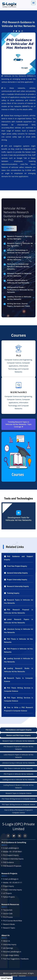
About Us (7, 941)
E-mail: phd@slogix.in (11, 848)
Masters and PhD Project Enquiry (18, 735)
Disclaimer (22, 976)
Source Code (8, 914)
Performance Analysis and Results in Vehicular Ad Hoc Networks (18, 266)
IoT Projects (7, 893)
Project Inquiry (9, 886)
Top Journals (8, 910)
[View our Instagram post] (23, 31)
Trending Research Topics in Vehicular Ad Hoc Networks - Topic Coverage (18, 424)
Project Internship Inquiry (13, 890)
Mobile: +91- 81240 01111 (13, 883)
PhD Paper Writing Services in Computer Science (18, 804)
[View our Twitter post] (17, 31)
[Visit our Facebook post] (14, 31)
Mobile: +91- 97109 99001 (13, 852)
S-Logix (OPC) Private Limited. (18, 973)
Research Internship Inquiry (13, 859)
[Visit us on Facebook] (8, 836)
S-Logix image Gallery (11, 955)
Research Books (9, 924)
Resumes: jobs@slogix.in (12, 952)
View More (10, 228)
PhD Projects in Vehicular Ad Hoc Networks (18, 774)
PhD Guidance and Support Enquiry (19, 730)
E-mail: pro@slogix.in (11, 879)
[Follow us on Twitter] (14, 836)
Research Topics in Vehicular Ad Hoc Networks (18, 741)
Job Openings (8, 948)
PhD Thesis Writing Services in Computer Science (19, 799)
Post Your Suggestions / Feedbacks (16, 959)
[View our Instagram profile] (25, 836)
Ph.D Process (8, 917)
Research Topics (9, 928)
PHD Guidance (8, 862)
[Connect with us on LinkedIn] (19, 836)
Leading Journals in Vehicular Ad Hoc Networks (19, 779)
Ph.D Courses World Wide (13, 921)
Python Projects (9, 897)
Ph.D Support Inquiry (11, 855)
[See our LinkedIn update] (20, 31)
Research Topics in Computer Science (18, 793)
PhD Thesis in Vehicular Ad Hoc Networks (18, 768)
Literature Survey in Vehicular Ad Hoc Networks (18, 763)
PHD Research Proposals (12, 866)
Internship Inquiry (10, 944)
